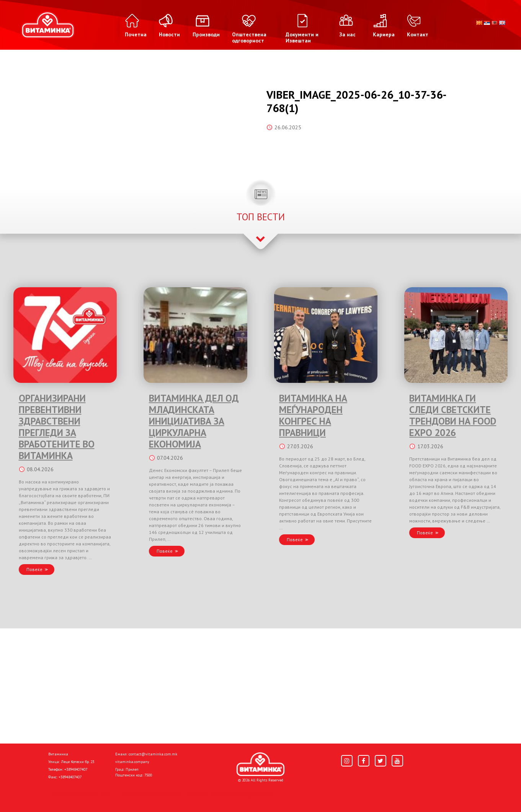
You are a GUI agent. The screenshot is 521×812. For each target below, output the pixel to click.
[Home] (260, 764)
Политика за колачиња (150, 794)
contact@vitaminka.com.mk (153, 754)
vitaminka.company (132, 762)
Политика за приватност (81, 794)
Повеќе (34, 569)
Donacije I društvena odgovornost (230, 794)
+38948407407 (76, 769)
